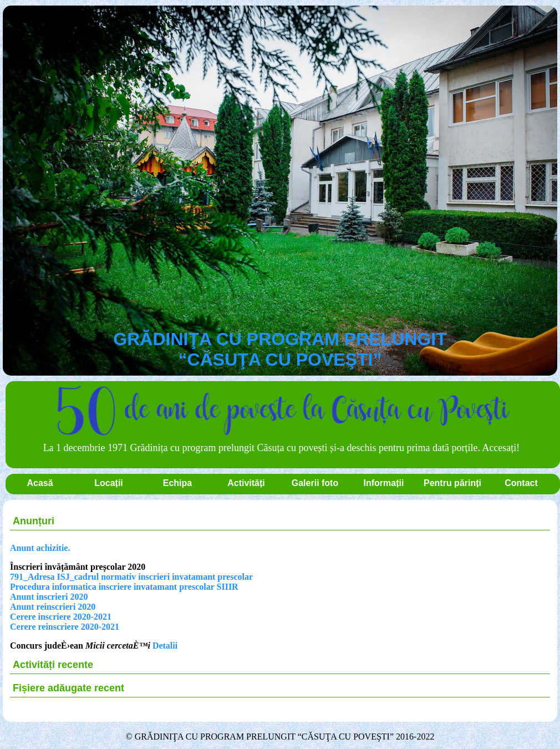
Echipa (177, 483)
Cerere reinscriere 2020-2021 (65, 627)
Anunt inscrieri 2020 (49, 597)
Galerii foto (315, 483)
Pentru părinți (452, 483)
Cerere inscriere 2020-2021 (61, 617)
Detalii (165, 646)
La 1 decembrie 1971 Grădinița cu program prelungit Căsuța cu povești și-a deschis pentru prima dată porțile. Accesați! (284, 441)
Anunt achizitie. (40, 548)
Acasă (40, 483)
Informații (384, 483)
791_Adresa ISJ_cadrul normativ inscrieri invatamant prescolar (131, 577)
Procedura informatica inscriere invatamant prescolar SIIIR (124, 587)
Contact (521, 483)
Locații (109, 483)
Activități (246, 483)
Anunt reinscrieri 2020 (53, 607)
